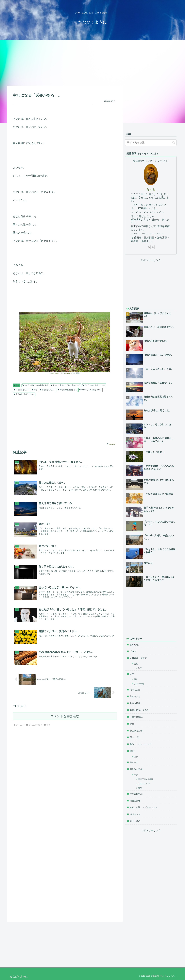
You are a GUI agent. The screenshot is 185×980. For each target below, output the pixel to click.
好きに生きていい (22, 390)
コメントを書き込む (65, 716)
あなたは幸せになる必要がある (35, 385)
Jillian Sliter (54, 373)
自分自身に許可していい (24, 394)
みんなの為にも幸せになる (94, 385)
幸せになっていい (48, 390)
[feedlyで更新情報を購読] (149, 247)
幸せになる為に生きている (91, 390)
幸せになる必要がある (67, 390)
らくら (151, 190)
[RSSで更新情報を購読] (153, 247)
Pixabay (67, 373)
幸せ (17, 385)
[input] (151, 143)
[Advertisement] (93, 62)
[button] (174, 143)
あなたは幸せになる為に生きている (65, 385)
